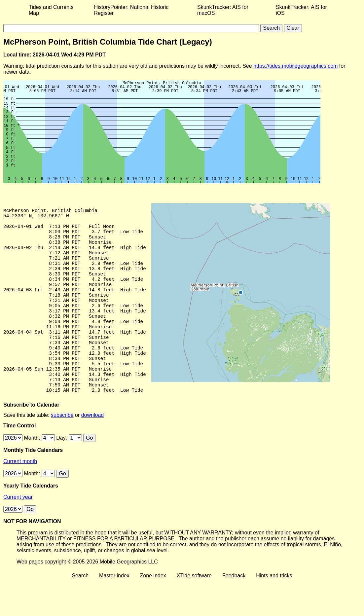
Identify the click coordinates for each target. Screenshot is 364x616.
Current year (18, 532)
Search (80, 610)
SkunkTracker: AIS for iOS (301, 10)
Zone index (153, 610)
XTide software (194, 610)
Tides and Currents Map (51, 10)
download (93, 450)
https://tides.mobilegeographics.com (295, 66)
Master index (114, 610)
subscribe (62, 450)
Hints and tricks (274, 610)
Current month (20, 496)
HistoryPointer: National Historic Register (131, 10)
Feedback (234, 610)
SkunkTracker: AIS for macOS (223, 10)
